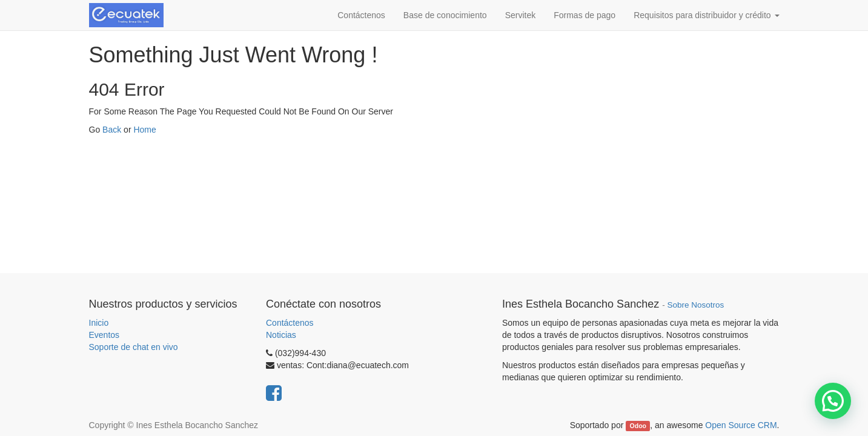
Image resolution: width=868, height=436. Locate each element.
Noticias (281, 335)
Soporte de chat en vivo (134, 347)
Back (112, 130)
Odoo (638, 426)
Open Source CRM (741, 425)
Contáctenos (290, 323)
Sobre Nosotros (695, 305)
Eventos (104, 335)
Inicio (99, 323)
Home (144, 130)
